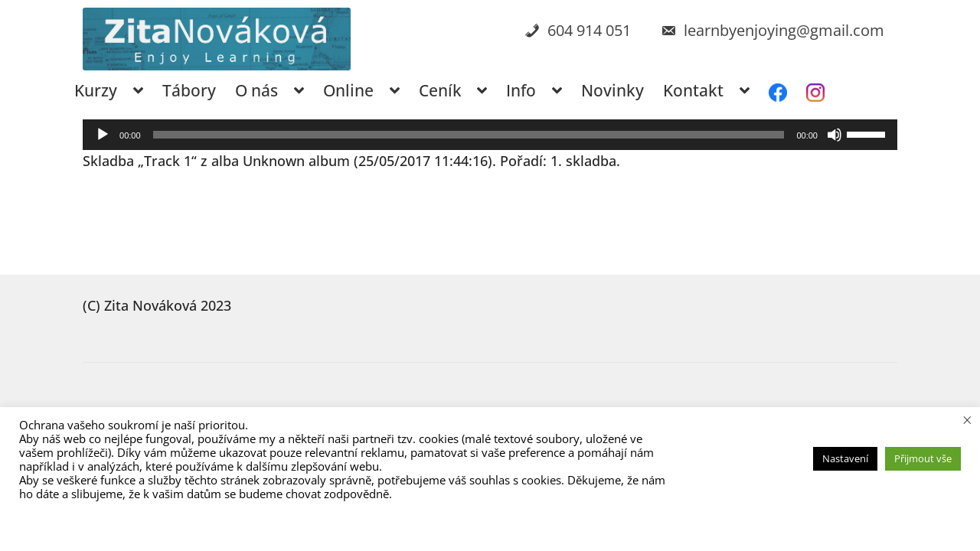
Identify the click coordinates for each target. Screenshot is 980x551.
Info (521, 90)
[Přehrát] (103, 135)
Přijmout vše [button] (923, 458)
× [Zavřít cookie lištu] (967, 419)
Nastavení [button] (845, 458)
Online (348, 90)
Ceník (440, 90)
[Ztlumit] (835, 135)
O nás (256, 90)
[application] (490, 135)
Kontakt (693, 90)
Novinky (612, 90)
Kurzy (96, 90)
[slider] (469, 135)
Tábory (189, 90)
